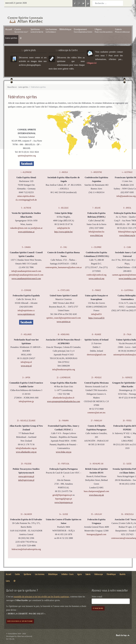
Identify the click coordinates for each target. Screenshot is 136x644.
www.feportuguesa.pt (64, 496)
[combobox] (108, 3)
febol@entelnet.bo (96, 226)
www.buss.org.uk (96, 489)
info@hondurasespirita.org (64, 363)
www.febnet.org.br (127, 230)
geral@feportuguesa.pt (62, 489)
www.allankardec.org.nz (26, 446)
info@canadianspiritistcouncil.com (26, 265)
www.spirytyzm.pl (26, 470)
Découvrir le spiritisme (20, 615)
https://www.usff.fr (96, 312)
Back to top (123, 629)
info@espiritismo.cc (26, 305)
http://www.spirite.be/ (64, 226)
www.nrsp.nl (26, 360)
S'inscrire (98, 602)
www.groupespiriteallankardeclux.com (64, 395)
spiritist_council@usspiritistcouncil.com (64, 312)
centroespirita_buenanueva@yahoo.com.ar (64, 261)
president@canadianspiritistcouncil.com (26, 269)
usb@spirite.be (64, 222)
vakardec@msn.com (19, 222)
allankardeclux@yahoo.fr (64, 392)
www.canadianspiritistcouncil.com (26, 273)
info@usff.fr (96, 308)
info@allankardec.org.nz (26, 442)
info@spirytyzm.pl (26, 474)
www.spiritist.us (64, 316)
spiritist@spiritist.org (27, 150)
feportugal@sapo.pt (63, 493)
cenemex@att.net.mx (96, 407)
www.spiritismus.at (26, 226)
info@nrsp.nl (26, 356)
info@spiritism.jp (26, 395)
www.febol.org (96, 230)
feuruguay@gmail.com (96, 528)
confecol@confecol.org (96, 269)
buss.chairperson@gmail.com (96, 485)
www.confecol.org (96, 273)
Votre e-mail (97, 591)
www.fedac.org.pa (63, 446)
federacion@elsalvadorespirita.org (26, 543)
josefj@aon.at (36, 222)
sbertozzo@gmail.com (96, 349)
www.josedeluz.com (127, 273)
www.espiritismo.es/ (26, 308)
